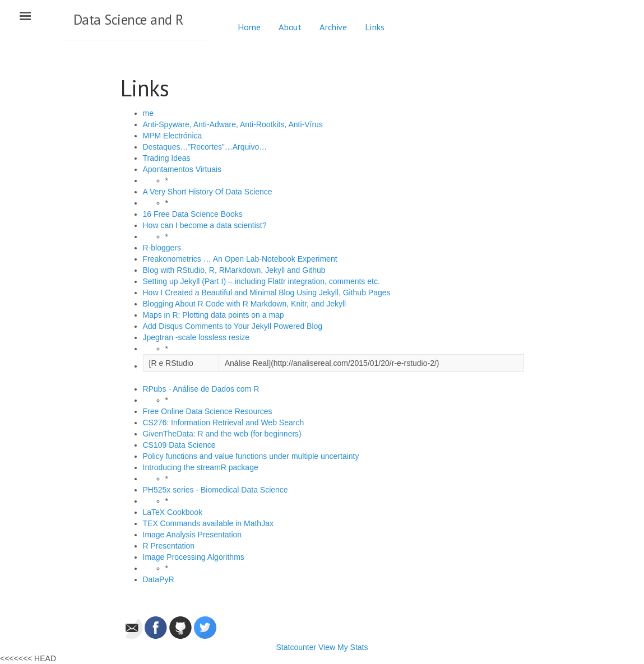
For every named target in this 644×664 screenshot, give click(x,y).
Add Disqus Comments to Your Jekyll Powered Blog (233, 326)
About (290, 27)
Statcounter (296, 647)
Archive (333, 27)
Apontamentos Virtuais (182, 169)
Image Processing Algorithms (194, 557)
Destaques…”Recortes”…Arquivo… (205, 147)
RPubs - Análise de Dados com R (201, 389)
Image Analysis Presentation (193, 535)
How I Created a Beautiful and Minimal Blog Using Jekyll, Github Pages (267, 292)
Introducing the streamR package (201, 467)
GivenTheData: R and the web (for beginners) (222, 434)
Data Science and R (129, 20)
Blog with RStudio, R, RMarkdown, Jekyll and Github (234, 270)
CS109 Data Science (179, 445)
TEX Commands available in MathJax (208, 523)
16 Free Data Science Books (193, 214)
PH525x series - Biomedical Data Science (216, 490)
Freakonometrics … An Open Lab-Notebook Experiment (240, 259)
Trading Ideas (167, 158)
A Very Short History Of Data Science (208, 192)
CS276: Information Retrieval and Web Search (224, 422)
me (148, 113)
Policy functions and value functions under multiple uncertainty (251, 456)
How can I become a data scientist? (205, 225)
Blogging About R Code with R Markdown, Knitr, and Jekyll (245, 304)
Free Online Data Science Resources (208, 411)
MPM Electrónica (173, 136)
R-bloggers (162, 248)
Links (375, 27)
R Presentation (169, 546)
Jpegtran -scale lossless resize (196, 337)
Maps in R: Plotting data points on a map (214, 315)
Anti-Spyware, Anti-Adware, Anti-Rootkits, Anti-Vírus (233, 124)
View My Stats (343, 647)
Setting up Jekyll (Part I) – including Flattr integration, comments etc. (261, 281)
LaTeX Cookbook (173, 512)
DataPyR (159, 579)
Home (249, 27)
